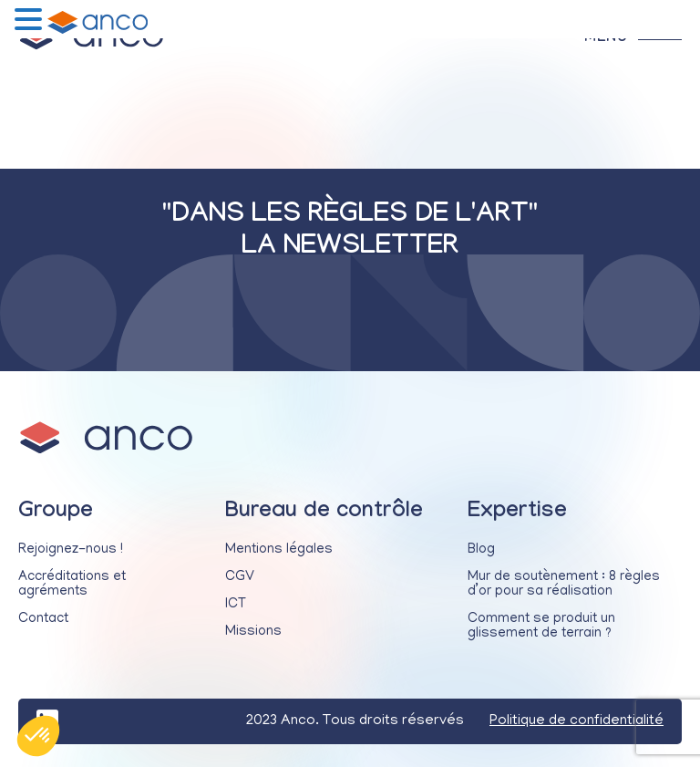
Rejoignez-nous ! (71, 550)
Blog (481, 550)
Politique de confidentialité (576, 721)
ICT (236, 605)
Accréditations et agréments (72, 585)
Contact (43, 619)
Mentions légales (279, 550)
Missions (253, 632)
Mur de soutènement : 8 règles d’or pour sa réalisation (564, 585)
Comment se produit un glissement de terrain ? (541, 627)
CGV (240, 577)
